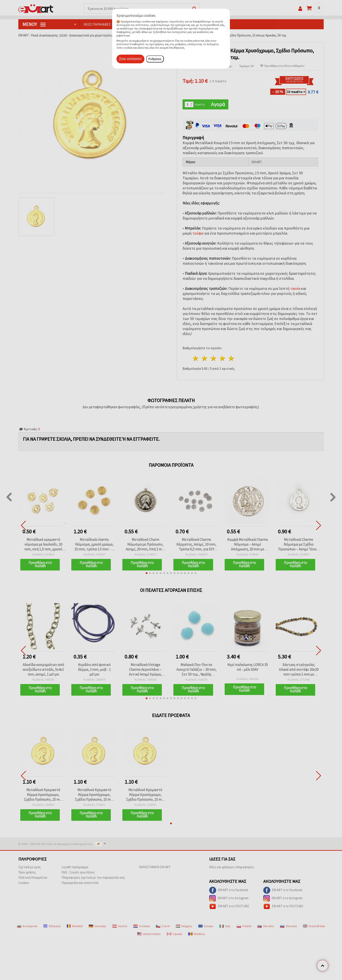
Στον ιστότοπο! (130, 59)
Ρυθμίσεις (155, 59)
